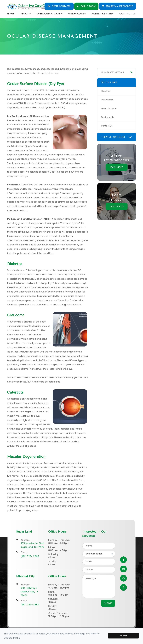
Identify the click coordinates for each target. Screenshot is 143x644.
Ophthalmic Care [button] (49, 14)
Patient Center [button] (102, 14)
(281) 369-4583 (30, 605)
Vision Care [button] (77, 14)
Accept (123, 636)
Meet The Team (109, 109)
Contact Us (128, 14)
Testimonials (108, 117)
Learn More (117, 167)
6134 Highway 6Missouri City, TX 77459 (29, 592)
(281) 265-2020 (30, 556)
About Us (106, 91)
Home (11, 14)
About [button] (26, 14)
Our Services (108, 100)
